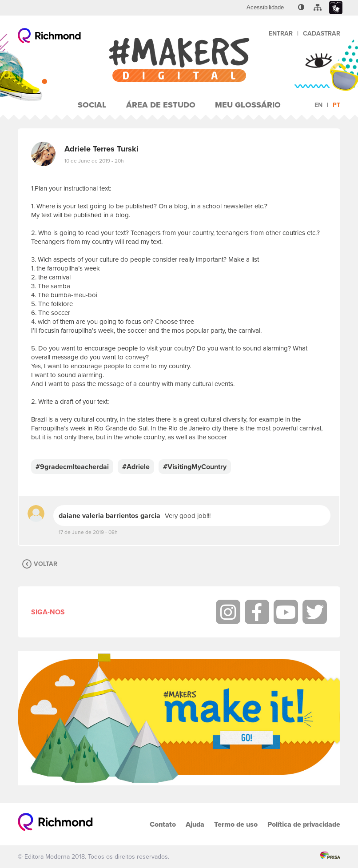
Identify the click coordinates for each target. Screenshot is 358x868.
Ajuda (195, 824)
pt (336, 105)
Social (92, 105)
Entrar (281, 34)
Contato (163, 824)
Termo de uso (236, 824)
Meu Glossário (248, 105)
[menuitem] (265, 8)
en (318, 105)
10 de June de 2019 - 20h (94, 161)
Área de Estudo (161, 105)
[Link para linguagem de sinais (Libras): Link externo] (336, 8)
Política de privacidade (304, 824)
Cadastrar (322, 34)
